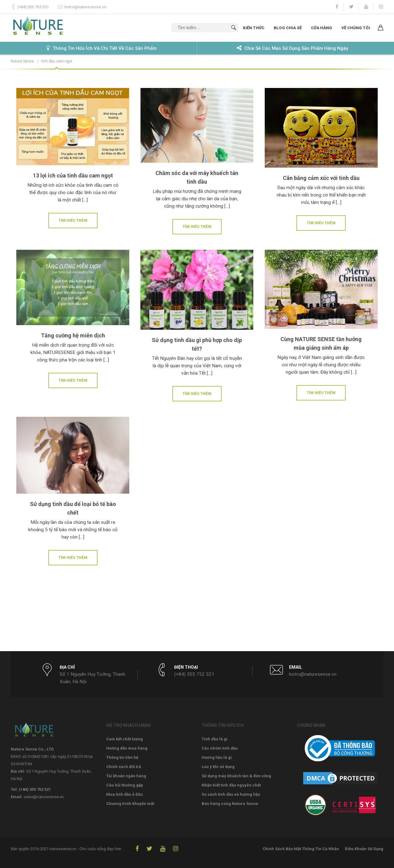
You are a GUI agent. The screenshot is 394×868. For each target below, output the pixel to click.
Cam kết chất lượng (125, 739)
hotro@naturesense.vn (85, 7)
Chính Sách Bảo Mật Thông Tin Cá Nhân (301, 849)
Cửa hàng (322, 28)
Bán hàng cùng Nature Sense (230, 804)
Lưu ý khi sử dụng (218, 767)
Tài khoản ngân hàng (126, 776)
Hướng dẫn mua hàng (127, 748)
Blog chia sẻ (288, 28)
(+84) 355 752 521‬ (33, 7)
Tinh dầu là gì (215, 739)
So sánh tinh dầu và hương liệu (231, 794)
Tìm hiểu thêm (73, 221)
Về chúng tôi (356, 28)
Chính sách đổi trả (124, 767)
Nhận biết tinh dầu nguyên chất (231, 785)
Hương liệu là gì (217, 757)
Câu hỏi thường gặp (125, 785)
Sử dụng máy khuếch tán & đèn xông (236, 776)
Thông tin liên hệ (122, 757)
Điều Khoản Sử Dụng (364, 849)
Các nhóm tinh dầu (220, 748)
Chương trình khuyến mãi (130, 804)
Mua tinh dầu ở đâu (125, 794)
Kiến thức (254, 28)
